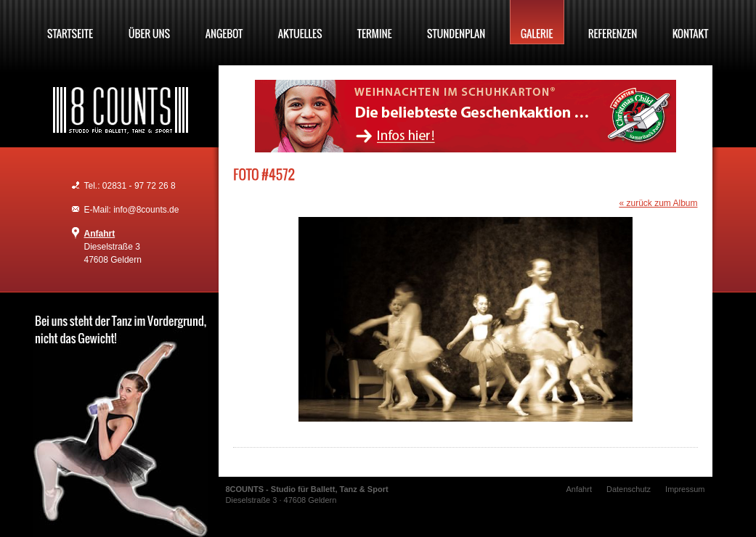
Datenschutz (629, 489)
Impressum (685, 489)
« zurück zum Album (658, 203)
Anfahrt (100, 234)
